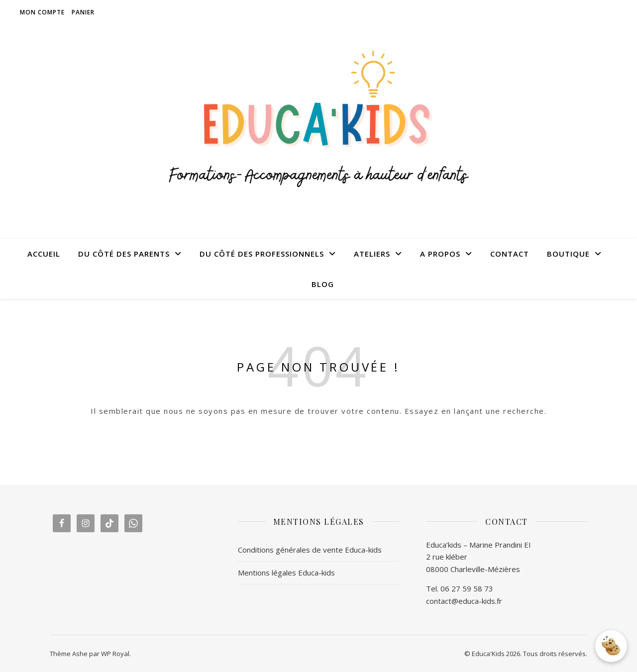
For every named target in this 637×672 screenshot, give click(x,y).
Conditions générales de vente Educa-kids (310, 550)
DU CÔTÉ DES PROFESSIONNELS (262, 254)
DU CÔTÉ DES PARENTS (124, 254)
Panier (83, 12)
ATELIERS (372, 254)
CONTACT (510, 254)
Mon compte (42, 12)
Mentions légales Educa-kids (286, 573)
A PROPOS (440, 254)
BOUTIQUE (568, 254)
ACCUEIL (44, 254)
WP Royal (115, 654)
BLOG (323, 284)
